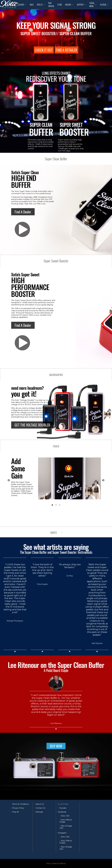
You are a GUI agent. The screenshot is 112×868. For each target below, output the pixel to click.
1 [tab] (52, 505)
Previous (9, 480)
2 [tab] (56, 505)
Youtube (63, 808)
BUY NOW (56, 746)
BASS (32, 5)
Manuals (39, 812)
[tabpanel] (56, 478)
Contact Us (41, 808)
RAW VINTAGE (51, 5)
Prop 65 (15, 812)
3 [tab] (60, 505)
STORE (60, 5)
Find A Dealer (23, 212)
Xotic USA (65, 816)
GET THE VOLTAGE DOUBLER (32, 425)
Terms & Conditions (20, 804)
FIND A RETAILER (66, 50)
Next (103, 480)
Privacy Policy (18, 808)
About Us (40, 804)
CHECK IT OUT (44, 50)
